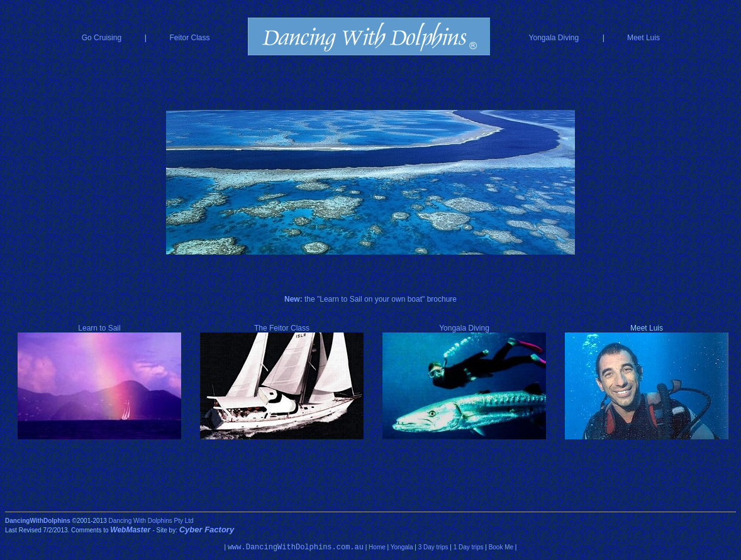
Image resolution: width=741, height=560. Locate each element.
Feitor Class (190, 38)
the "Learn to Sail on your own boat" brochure (370, 299)
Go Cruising (102, 38)
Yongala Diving (554, 38)
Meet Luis (643, 38)
